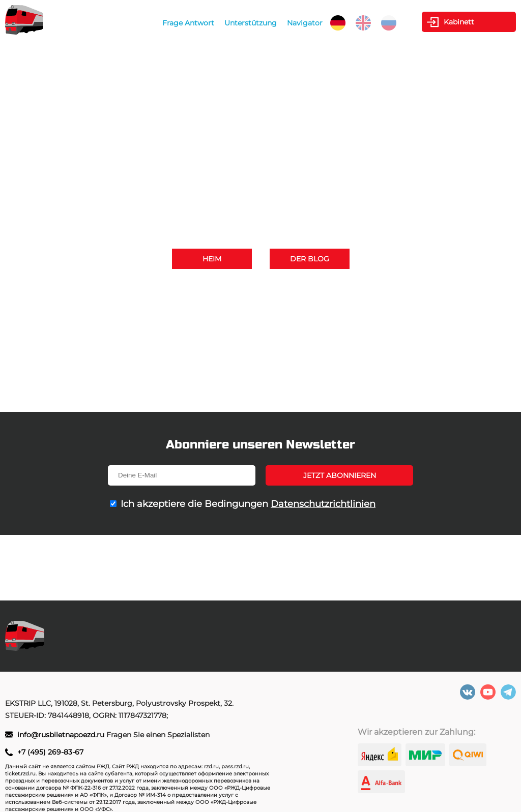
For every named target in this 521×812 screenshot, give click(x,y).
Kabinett (459, 22)
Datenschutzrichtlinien (323, 504)
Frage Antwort (188, 23)
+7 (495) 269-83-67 (368, 289)
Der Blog (310, 259)
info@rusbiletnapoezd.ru (296, 303)
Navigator (305, 23)
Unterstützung (251, 23)
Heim (212, 259)
